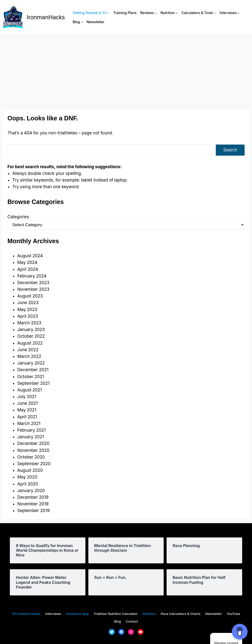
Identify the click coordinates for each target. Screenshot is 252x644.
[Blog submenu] (82, 22)
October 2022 (31, 336)
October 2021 (31, 377)
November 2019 (33, 504)
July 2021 (27, 397)
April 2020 (28, 484)
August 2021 (30, 390)
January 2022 (31, 363)
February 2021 (31, 430)
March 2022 (29, 356)
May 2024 (27, 262)
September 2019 (33, 511)
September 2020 (34, 464)
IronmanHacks (46, 17)
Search (230, 150)
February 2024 (32, 276)
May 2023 (27, 310)
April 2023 (28, 316)
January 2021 (31, 437)
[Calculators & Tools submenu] (215, 13)
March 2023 (29, 323)
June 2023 (28, 303)
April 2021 (27, 417)
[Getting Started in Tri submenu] (109, 13)
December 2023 (33, 283)
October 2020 (31, 457)
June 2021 (27, 403)
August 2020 (30, 470)
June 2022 (28, 350)
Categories (18, 217)
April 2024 (28, 269)
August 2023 (30, 296)
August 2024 (30, 256)
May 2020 (27, 477)
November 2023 (33, 289)
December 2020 (33, 443)
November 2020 (33, 450)
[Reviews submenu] (156, 13)
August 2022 (30, 343)
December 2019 (33, 497)
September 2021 (33, 383)
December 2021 (33, 370)
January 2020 (31, 491)
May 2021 (27, 410)
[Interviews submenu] (238, 13)
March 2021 (29, 423)
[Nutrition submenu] (177, 13)
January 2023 (31, 330)
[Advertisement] (126, 72)
